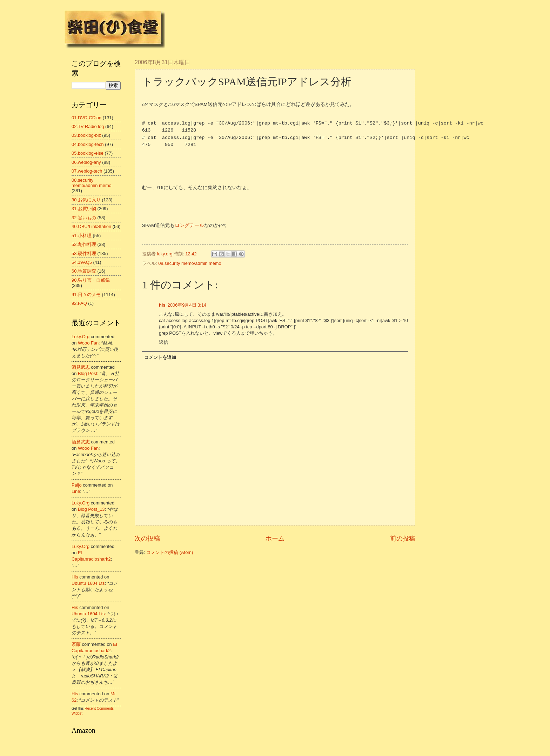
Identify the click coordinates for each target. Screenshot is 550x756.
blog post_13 (91, 509)
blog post (88, 373)
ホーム (275, 538)
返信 (163, 342)
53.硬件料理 (84, 253)
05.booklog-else (88, 153)
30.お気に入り (86, 200)
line (76, 491)
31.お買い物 (84, 209)
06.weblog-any (86, 162)
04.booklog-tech (88, 144)
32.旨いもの (84, 218)
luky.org (81, 337)
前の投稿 (403, 538)
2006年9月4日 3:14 (187, 305)
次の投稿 (147, 538)
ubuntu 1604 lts (88, 583)
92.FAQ (79, 303)
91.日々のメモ (86, 295)
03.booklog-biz (86, 135)
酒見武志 (81, 367)
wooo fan (88, 343)
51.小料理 (82, 236)
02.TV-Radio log (88, 126)
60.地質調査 (84, 271)
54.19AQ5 (82, 262)
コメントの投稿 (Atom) (170, 552)
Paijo (77, 485)
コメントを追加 (160, 357)
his (162, 305)
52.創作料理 (84, 244)
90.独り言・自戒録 (91, 280)
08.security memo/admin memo (190, 263)
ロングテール (189, 225)
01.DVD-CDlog (86, 118)
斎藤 (76, 644)
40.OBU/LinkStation (91, 226)
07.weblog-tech (87, 171)
